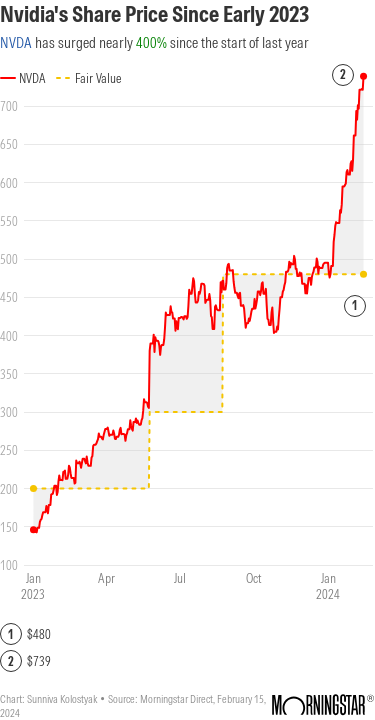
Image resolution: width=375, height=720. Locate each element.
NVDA (16, 42)
